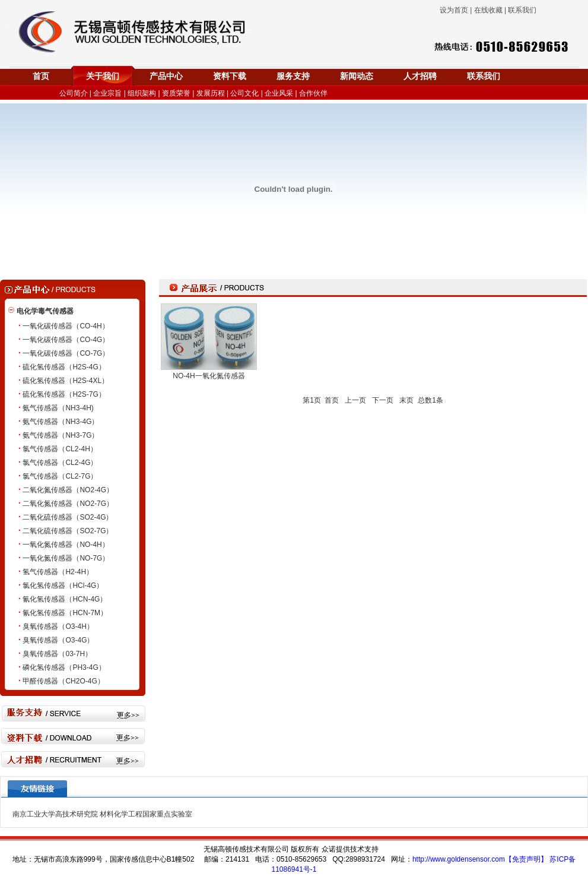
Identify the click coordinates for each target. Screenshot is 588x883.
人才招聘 (420, 76)
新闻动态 (357, 76)
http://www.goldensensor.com (459, 859)
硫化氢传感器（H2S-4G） (64, 367)
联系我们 (484, 76)
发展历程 (211, 93)
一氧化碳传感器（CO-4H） (66, 326)
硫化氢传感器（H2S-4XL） (66, 381)
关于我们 (103, 76)
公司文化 (244, 93)
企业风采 (279, 93)
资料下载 (230, 76)
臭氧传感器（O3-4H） (58, 626)
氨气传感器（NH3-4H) (58, 408)
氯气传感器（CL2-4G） (60, 463)
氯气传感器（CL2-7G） (60, 476)
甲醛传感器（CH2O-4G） (63, 681)
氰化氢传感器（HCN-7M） (65, 613)
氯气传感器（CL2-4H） (60, 449)
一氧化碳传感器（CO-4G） (66, 340)
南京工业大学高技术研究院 (55, 814)
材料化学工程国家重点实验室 (146, 814)
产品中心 (166, 76)
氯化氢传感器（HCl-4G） (63, 585)
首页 (41, 76)
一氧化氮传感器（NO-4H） (66, 545)
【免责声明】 (526, 859)
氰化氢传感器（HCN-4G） (65, 599)
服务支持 (293, 76)
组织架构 (142, 93)
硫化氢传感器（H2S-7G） (64, 394)
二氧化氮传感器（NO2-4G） (68, 490)
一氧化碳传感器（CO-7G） (66, 353)
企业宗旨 (107, 93)
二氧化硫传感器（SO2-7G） (68, 531)
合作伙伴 (313, 93)
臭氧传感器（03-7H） (57, 654)
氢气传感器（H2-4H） (58, 572)
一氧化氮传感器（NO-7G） (66, 558)
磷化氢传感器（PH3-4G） (64, 667)
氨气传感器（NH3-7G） (61, 435)
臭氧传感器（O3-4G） (58, 640)
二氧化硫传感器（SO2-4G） (68, 517)
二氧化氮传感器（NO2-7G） (68, 504)
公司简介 (74, 93)
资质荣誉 (176, 93)
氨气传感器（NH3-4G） (61, 422)
